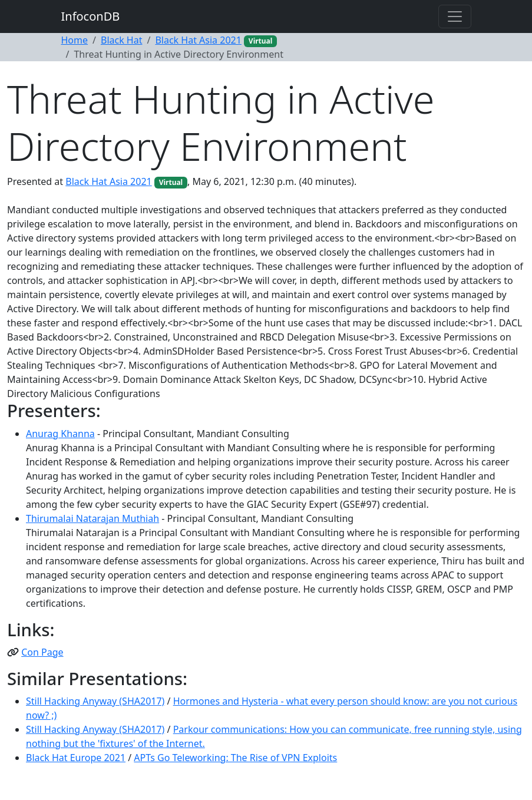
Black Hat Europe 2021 (76, 758)
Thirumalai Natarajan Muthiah (92, 518)
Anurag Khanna (60, 434)
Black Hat (122, 40)
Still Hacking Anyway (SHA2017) (95, 701)
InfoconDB (91, 16)
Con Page (42, 652)
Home (75, 40)
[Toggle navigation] (455, 16)
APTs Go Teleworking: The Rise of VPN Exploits (235, 758)
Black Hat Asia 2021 (198, 40)
